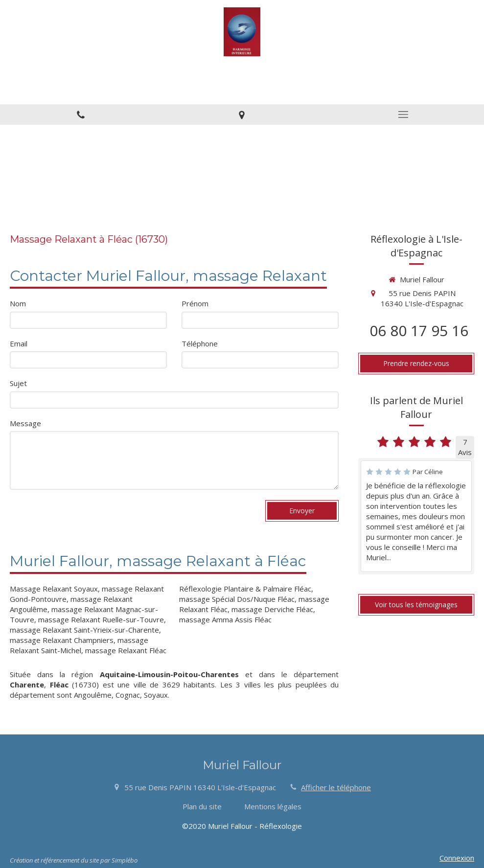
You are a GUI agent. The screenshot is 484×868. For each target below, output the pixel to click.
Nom (18, 303)
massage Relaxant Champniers (62, 640)
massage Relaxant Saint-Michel (79, 645)
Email (19, 343)
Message (25, 423)
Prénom (195, 303)
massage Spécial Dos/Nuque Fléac (237, 599)
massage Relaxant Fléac (126, 650)
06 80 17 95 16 (419, 331)
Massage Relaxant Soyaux (54, 589)
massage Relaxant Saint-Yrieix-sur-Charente (84, 630)
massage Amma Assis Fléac (225, 619)
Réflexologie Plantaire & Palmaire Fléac (245, 589)
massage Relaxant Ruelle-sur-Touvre (101, 619)
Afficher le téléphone (336, 787)
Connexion (457, 858)
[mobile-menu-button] (403, 114)
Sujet (18, 383)
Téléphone (200, 343)
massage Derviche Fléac (272, 609)
